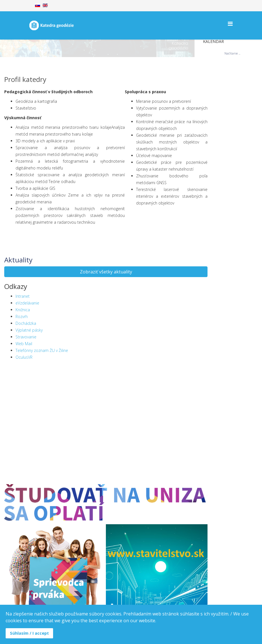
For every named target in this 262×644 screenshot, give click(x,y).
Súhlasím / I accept (29, 633)
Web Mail (24, 344)
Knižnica (23, 310)
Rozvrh (22, 316)
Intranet (23, 296)
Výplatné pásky (29, 330)
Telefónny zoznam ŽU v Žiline (42, 350)
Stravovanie (26, 337)
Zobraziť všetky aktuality (106, 272)
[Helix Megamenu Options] (230, 24)
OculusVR (24, 357)
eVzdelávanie (27, 303)
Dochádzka (26, 323)
